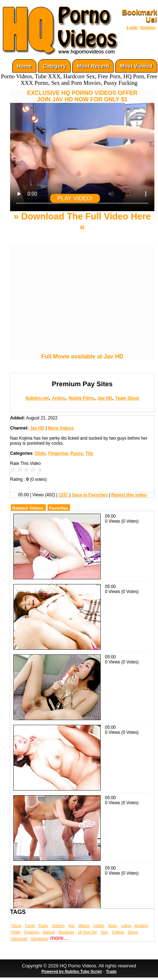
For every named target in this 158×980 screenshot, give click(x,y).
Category (54, 66)
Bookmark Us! (140, 16)
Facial (30, 926)
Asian (113, 926)
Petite (16, 932)
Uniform (58, 926)
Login (132, 27)
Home (25, 66)
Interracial (19, 939)
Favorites (59, 508)
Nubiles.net (37, 398)
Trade (111, 971)
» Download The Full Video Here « (82, 221)
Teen (104, 932)
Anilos (59, 398)
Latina (126, 926)
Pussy (77, 453)
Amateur (141, 926)
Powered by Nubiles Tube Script (72, 971)
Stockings (66, 932)
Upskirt (99, 926)
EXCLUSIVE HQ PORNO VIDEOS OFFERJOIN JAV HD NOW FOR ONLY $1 (82, 96)
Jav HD (105, 398)
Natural (49, 932)
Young (16, 926)
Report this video (129, 495)
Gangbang (39, 939)
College (118, 932)
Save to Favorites (90, 495)
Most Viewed (136, 66)
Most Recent (93, 66)
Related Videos (28, 508)
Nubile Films (81, 398)
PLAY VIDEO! (75, 198)
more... (60, 938)
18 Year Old (87, 932)
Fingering (58, 453)
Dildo (40, 453)
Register (148, 27)
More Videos (61, 428)
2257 (64, 495)
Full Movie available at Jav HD (82, 356)
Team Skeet (127, 398)
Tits (89, 453)
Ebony (133, 932)
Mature (84, 926)
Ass (72, 926)
